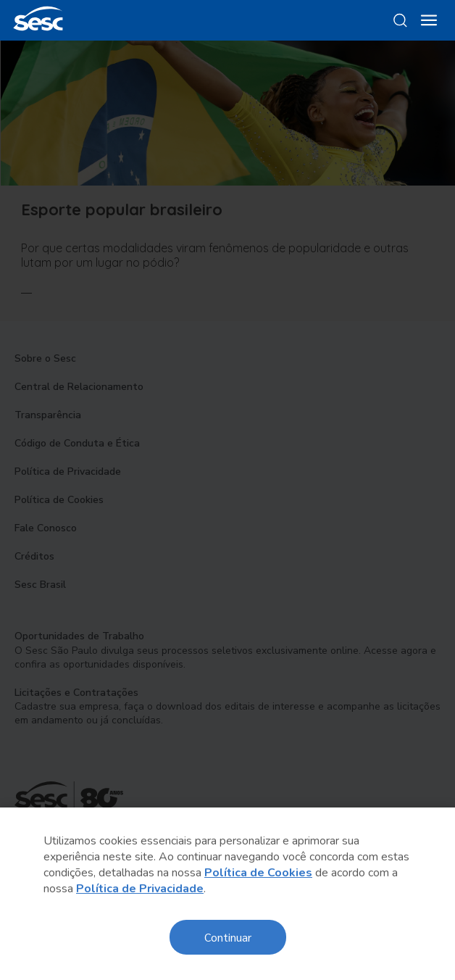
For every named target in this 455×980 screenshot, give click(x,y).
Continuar (228, 937)
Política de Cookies (258, 873)
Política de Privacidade (140, 889)
